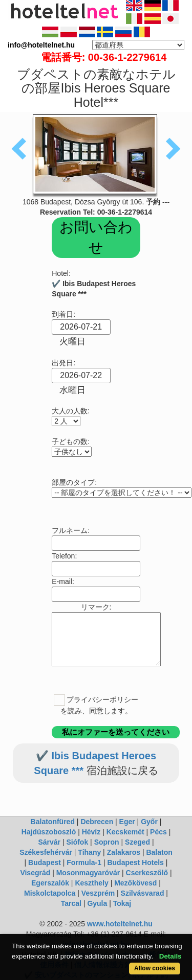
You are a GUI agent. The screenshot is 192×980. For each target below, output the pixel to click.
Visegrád (35, 873)
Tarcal (71, 903)
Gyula (97, 903)
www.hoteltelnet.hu (120, 924)
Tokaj (122, 903)
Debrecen (97, 822)
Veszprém (98, 893)
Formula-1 (84, 862)
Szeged (137, 842)
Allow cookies (155, 968)
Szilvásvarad (143, 893)
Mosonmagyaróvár (88, 873)
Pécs (158, 832)
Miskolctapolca (50, 893)
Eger (127, 822)
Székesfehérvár (46, 852)
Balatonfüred (53, 822)
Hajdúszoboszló (49, 832)
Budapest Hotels (135, 862)
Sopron (107, 842)
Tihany (89, 852)
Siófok (77, 842)
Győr (149, 822)
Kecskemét (125, 832)
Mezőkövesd (135, 883)
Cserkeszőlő (147, 873)
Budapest (45, 862)
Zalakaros (124, 852)
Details (170, 956)
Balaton (159, 852)
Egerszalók (50, 883)
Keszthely (91, 883)
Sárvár (49, 842)
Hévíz (91, 832)
